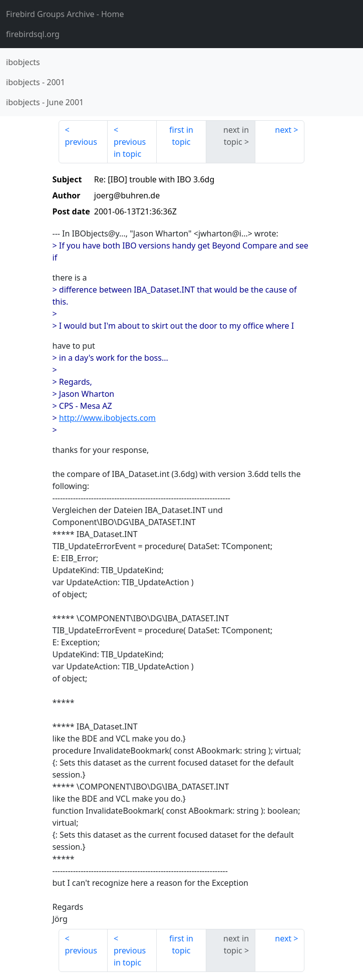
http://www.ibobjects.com (107, 418)
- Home (65, 14)
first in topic (181, 136)
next (283, 130)
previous (81, 142)
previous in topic (130, 148)
